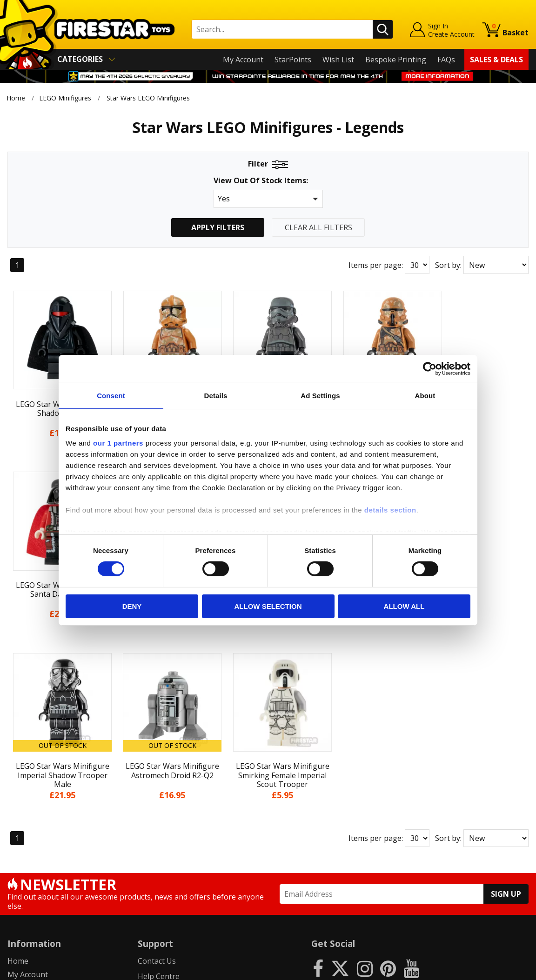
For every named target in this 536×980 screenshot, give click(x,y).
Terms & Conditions (42, 848)
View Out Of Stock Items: (261, 181)
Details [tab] (216, 395)
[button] (268, 199)
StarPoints (293, 60)
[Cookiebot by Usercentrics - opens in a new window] (430, 368)
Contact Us (157, 768)
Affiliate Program (167, 883)
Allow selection (268, 606)
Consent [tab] (111, 395)
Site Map (23, 902)
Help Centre (159, 783)
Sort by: (448, 265)
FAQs (446, 60)
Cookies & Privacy (38, 861)
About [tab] (425, 395)
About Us (24, 794)
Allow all (404, 606)
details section (390, 510)
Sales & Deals (496, 60)
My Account (243, 60)
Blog (16, 821)
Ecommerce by (494, 969)
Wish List (338, 60)
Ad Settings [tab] (320, 395)
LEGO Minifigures (65, 98)
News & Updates (36, 808)
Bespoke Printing (396, 60)
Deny (132, 606)
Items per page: (376, 265)
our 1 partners (118, 443)
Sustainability (31, 888)
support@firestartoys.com (183, 813)
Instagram (334, 804)
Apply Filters (218, 227)
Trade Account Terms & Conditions (199, 868)
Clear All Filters (318, 227)
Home (16, 98)
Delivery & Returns (40, 835)
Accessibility (28, 875)
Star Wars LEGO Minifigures (148, 98)
